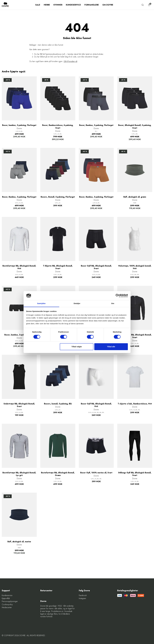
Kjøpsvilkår (6, 598)
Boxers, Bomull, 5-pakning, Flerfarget (58, 197)
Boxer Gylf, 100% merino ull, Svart (96, 473)
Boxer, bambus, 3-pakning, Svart (19, 335)
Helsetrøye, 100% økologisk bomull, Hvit (135, 267)
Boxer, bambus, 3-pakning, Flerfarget (19, 125)
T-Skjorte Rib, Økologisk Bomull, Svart (58, 267)
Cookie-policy (7, 605)
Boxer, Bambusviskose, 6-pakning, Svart (58, 127)
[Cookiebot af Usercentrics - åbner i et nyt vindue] (117, 296)
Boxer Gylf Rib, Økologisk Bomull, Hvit (96, 405)
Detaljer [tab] (77, 304)
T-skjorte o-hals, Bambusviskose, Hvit (135, 404)
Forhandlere (92, 5)
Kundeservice (73, 5)
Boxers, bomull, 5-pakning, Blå (58, 404)
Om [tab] (113, 304)
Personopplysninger (10, 601)
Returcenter (46, 591)
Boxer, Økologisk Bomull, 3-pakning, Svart (135, 127)
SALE (38, 5)
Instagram (82, 598)
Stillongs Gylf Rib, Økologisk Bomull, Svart (135, 474)
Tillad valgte (77, 347)
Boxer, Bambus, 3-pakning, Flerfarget (96, 125)
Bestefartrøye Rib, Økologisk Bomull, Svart (135, 336)
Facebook (83, 595)
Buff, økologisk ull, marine (19, 542)
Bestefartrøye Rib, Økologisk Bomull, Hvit (19, 267)
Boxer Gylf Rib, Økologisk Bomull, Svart (96, 267)
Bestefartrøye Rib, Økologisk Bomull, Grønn (58, 474)
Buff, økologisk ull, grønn (135, 197)
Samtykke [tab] (41, 304)
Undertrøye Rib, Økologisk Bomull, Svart (19, 405)
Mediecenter (7, 607)
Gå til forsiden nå (70, 61)
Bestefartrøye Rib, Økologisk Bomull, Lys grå (19, 474)
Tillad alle (111, 347)
